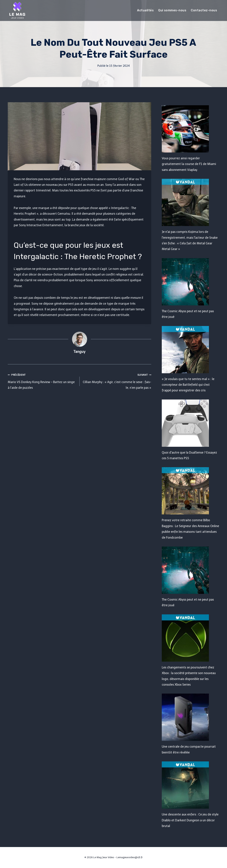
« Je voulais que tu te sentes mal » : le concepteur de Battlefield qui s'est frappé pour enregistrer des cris (188, 385)
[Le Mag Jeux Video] (17, 10)
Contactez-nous (204, 10)
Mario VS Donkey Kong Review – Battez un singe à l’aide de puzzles (42, 381)
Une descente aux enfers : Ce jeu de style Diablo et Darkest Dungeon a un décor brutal (190, 820)
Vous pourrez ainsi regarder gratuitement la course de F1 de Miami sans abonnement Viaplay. (189, 164)
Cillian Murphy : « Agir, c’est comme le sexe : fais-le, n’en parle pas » (117, 381)
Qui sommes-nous (172, 10)
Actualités (145, 10)
